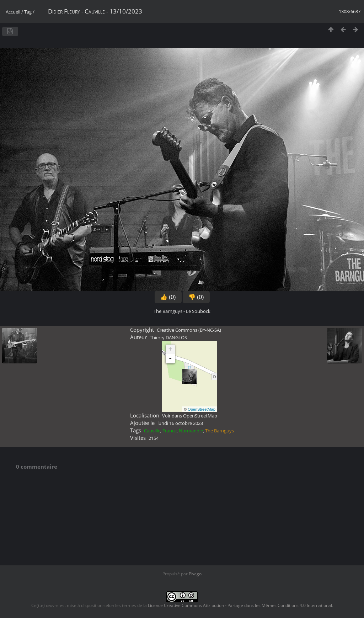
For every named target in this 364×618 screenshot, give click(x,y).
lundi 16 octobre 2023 (180, 423)
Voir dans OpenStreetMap (190, 416)
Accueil (13, 12)
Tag (28, 12)
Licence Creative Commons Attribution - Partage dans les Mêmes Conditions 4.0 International (240, 605)
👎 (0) (196, 297)
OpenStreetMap (202, 409)
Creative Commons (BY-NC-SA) (189, 330)
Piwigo (195, 574)
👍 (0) (168, 297)
